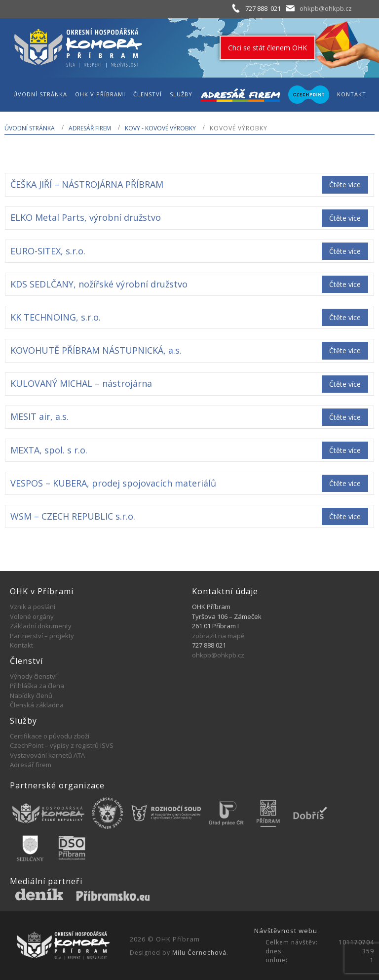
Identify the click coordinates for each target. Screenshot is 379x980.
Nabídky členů (31, 695)
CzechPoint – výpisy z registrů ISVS (62, 745)
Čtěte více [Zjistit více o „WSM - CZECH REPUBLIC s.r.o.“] (345, 516)
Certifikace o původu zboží (50, 736)
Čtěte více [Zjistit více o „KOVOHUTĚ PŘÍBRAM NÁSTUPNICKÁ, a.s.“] (345, 350)
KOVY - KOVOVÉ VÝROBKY (160, 128)
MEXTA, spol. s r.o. (49, 450)
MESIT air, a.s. (39, 416)
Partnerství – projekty (42, 636)
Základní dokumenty (41, 626)
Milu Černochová (199, 953)
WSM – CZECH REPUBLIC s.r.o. (73, 516)
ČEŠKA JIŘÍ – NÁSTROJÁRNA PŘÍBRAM (87, 184)
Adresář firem (90, 128)
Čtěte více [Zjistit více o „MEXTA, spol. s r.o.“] (345, 450)
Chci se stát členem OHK (267, 48)
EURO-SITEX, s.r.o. (48, 251)
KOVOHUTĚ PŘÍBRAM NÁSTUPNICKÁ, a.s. (96, 350)
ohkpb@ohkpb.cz (326, 8)
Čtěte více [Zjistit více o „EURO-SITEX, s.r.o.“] (345, 251)
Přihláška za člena (37, 686)
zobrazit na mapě (218, 636)
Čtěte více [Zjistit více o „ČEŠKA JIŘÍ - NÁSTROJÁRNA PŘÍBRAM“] (345, 184)
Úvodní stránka (30, 128)
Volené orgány (32, 616)
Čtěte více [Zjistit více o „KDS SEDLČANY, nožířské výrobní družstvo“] (345, 284)
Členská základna (37, 705)
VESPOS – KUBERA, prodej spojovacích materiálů (113, 483)
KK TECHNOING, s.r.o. (56, 317)
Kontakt (21, 645)
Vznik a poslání (33, 607)
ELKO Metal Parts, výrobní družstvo (86, 217)
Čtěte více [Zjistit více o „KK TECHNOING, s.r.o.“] (345, 317)
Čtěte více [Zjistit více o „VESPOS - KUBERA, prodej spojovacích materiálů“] (345, 483)
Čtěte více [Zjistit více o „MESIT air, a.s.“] (345, 417)
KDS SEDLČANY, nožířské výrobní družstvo (99, 284)
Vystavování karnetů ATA (47, 755)
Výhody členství (33, 676)
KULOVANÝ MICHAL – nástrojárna (81, 383)
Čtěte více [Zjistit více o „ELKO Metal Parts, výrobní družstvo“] (345, 218)
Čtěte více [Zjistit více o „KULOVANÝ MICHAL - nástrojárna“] (345, 384)
